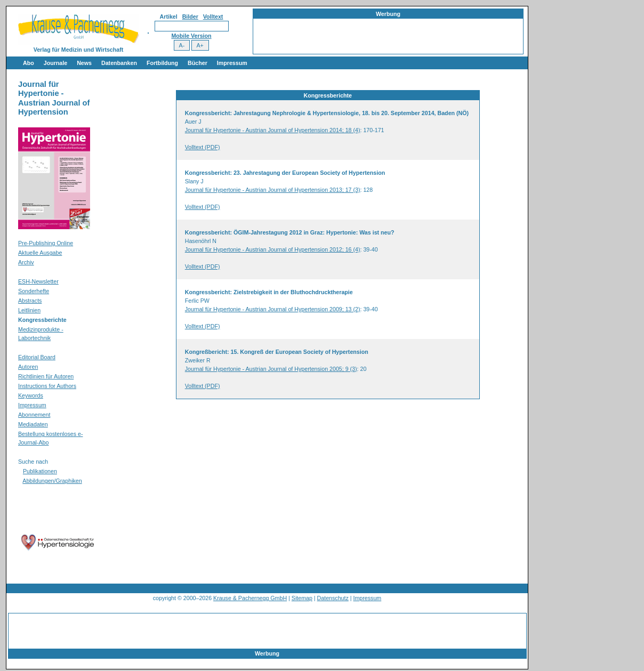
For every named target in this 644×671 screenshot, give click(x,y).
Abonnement (34, 415)
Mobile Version (191, 36)
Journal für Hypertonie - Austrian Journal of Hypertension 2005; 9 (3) (271, 369)
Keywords (31, 395)
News (84, 63)
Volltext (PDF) (203, 147)
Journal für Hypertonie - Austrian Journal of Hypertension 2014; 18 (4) (273, 130)
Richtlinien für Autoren (46, 376)
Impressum (232, 63)
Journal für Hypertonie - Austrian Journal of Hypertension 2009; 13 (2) (273, 309)
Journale (55, 63)
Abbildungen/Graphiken (52, 481)
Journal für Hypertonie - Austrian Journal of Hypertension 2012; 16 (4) (273, 249)
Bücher (198, 63)
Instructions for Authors (47, 386)
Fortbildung (162, 63)
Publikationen (40, 471)
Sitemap (302, 598)
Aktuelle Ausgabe (40, 253)
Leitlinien (29, 310)
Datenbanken (119, 63)
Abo (29, 63)
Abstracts (30, 301)
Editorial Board (37, 357)
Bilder (190, 17)
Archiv (26, 262)
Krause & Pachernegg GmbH (250, 598)
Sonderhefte (34, 291)
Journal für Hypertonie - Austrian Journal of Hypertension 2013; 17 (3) (273, 190)
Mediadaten (33, 424)
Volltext (213, 17)
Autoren (28, 367)
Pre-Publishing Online (46, 243)
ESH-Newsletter (38, 281)
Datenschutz (333, 598)
